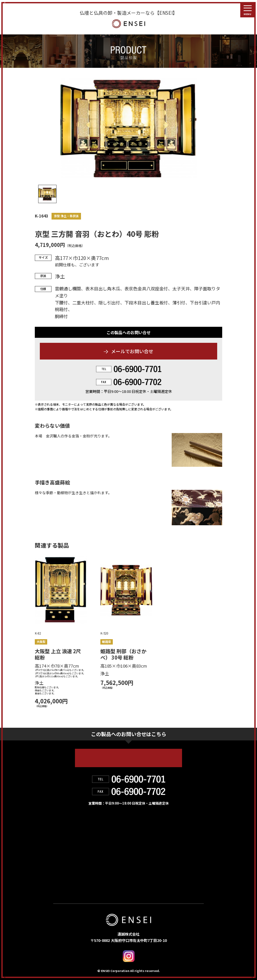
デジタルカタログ (150, 869)
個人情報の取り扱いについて (89, 883)
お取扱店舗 (69, 855)
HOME (63, 826)
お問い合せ (69, 869)
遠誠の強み (69, 840)
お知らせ (137, 855)
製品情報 (137, 826)
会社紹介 (137, 840)
